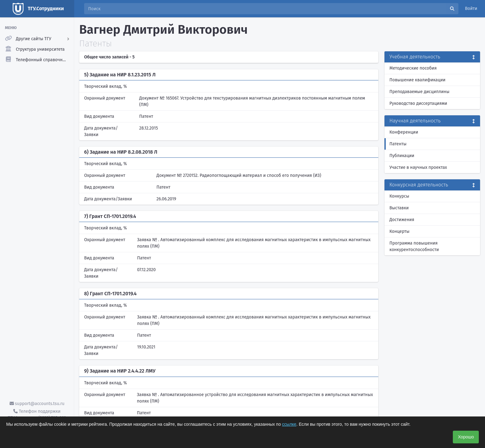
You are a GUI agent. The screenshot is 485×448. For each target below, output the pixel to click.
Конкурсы (399, 196)
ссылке (289, 424)
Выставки (399, 208)
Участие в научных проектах (418, 167)
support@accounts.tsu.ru (37, 404)
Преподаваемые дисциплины (419, 92)
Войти (471, 9)
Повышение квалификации (417, 80)
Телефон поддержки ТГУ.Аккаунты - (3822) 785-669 (37, 415)
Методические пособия (413, 68)
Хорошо (466, 437)
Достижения (402, 220)
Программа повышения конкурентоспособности (414, 246)
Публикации (402, 156)
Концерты (399, 231)
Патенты (398, 144)
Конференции (404, 132)
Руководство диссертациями (418, 103)
